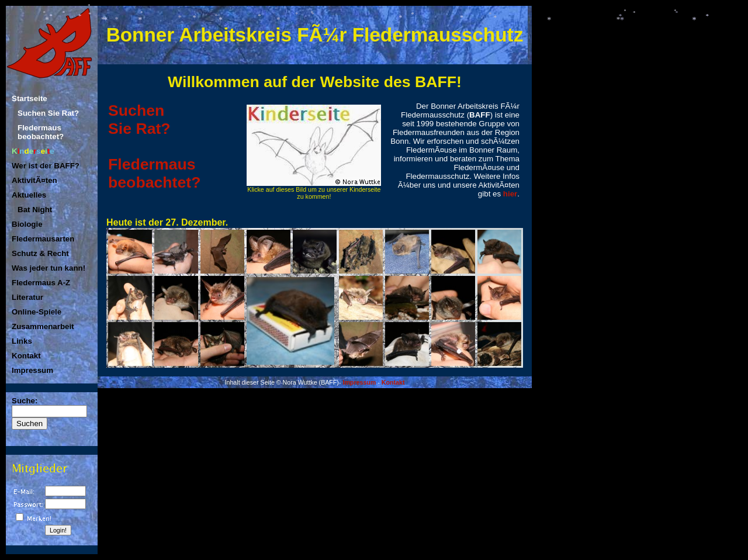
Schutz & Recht (40, 253)
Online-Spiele (37, 312)
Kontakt (26, 356)
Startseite (30, 98)
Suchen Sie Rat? (48, 113)
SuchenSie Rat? (139, 120)
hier (510, 194)
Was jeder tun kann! (49, 268)
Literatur (27, 297)
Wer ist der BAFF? (46, 166)
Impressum (32, 370)
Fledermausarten (43, 239)
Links (22, 341)
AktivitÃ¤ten (34, 180)
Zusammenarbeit (43, 326)
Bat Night (35, 210)
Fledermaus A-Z (41, 283)
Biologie (27, 224)
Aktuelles (29, 195)
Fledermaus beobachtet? (41, 132)
